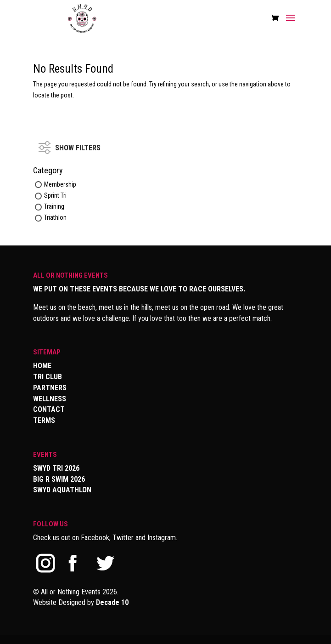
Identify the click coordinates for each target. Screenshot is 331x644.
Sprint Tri (55, 195)
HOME (42, 366)
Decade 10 (112, 602)
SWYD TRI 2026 (56, 468)
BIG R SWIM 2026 (59, 479)
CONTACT (49, 409)
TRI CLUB (48, 377)
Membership (60, 184)
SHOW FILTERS (70, 143)
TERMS (44, 420)
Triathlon (55, 218)
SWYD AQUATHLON (62, 490)
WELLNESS (50, 399)
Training (54, 206)
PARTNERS (50, 388)
